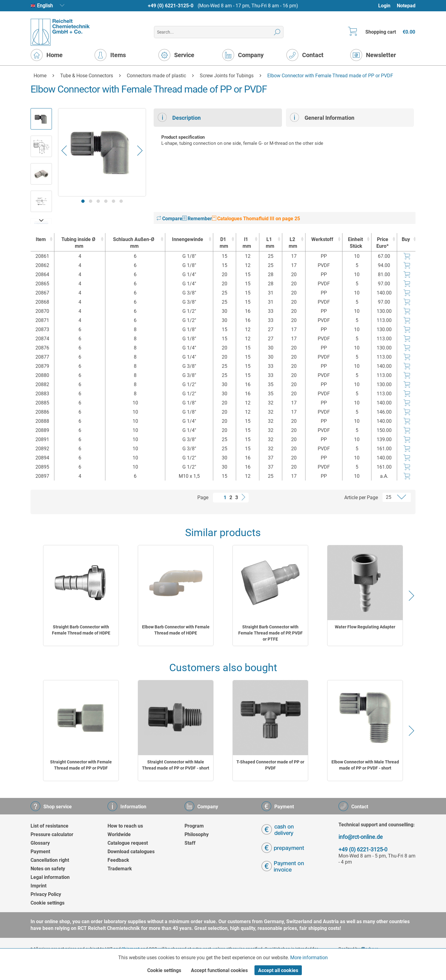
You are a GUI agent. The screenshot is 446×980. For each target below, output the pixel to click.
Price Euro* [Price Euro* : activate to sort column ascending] (382, 243)
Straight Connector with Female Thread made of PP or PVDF (81, 765)
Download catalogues (131, 852)
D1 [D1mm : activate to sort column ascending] (223, 243)
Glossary (40, 843)
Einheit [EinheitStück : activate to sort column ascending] (355, 243)
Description (179, 117)
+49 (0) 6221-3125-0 (171, 6)
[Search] (277, 32)
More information (309, 958)
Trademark (120, 869)
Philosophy (197, 834)
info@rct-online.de (361, 837)
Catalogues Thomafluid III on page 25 (256, 219)
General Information (322, 117)
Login (384, 6)
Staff (190, 843)
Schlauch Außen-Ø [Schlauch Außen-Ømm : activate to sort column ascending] (134, 243)
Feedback (118, 860)
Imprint (38, 886)
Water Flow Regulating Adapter (365, 627)
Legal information (50, 877)
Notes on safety (48, 869)
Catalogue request (128, 843)
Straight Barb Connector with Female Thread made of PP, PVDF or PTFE (271, 633)
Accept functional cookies (219, 970)
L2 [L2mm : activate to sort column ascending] (292, 243)
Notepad (406, 6)
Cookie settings (48, 903)
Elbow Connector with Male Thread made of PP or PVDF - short (365, 765)
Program (194, 826)
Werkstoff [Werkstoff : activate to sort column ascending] (322, 239)
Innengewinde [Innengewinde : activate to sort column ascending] (188, 239)
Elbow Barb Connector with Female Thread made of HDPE (176, 630)
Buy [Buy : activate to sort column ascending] (406, 239)
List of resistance (49, 826)
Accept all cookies (278, 970)
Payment (40, 852)
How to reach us (125, 826)
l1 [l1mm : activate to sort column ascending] (246, 243)
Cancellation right (50, 860)
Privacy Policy (46, 894)
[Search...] (219, 32)
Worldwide (119, 834)
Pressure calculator (52, 834)
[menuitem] (387, 6)
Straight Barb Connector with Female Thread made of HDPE (81, 630)
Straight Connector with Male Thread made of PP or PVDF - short (176, 765)
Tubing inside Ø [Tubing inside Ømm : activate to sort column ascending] (78, 243)
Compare (170, 219)
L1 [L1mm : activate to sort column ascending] (269, 243)
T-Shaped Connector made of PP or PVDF (270, 765)
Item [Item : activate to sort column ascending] (41, 239)
